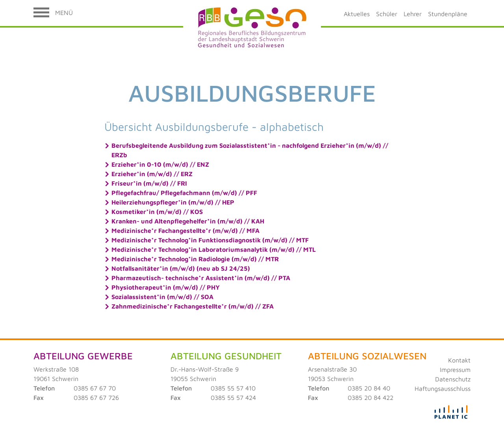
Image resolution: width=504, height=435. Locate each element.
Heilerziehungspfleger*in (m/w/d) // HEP (173, 202)
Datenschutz (453, 379)
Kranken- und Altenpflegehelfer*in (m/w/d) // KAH (188, 221)
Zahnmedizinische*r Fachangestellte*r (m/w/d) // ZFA (193, 306)
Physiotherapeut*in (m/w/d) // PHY (166, 287)
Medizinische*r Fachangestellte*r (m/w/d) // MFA (185, 231)
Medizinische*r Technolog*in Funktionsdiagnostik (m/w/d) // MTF (210, 240)
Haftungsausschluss (443, 389)
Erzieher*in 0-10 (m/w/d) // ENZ (160, 164)
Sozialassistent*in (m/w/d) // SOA (162, 297)
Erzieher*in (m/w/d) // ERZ (152, 174)
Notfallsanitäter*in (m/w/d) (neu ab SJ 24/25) (181, 268)
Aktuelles (357, 14)
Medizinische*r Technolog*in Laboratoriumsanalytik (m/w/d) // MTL (214, 249)
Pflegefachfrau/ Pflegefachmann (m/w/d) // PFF (184, 193)
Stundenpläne (448, 14)
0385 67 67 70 (95, 388)
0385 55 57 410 (233, 388)
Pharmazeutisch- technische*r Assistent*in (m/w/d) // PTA (201, 278)
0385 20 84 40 (369, 388)
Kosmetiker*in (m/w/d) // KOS (157, 212)
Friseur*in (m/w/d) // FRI (149, 183)
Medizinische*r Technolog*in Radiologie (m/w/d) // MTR (195, 259)
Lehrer (413, 14)
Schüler (387, 14)
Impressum (455, 370)
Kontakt (459, 360)
